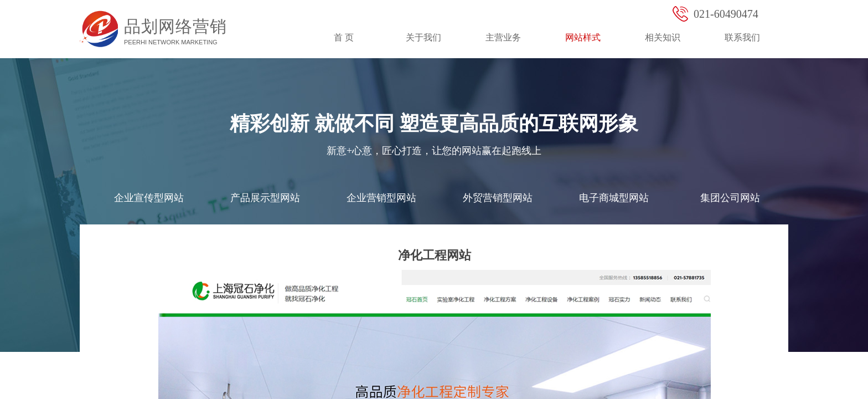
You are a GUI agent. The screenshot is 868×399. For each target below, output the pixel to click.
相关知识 (663, 37)
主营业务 (503, 37)
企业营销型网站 (381, 198)
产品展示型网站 (265, 198)
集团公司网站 (730, 198)
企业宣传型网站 (149, 198)
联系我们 (742, 37)
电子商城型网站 (614, 198)
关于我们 (423, 37)
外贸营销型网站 (498, 198)
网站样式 (583, 37)
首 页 (344, 37)
